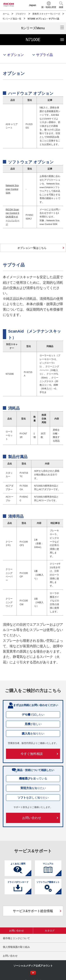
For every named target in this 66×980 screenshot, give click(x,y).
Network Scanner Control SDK (12, 189)
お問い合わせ (32, 818)
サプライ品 (44, 55)
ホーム (6, 14)
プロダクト (21, 14)
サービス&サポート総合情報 (33, 911)
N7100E (46, 38)
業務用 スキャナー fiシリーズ (46, 14)
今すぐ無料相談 (32, 754)
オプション (15, 55)
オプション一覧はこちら (32, 248)
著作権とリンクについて (16, 938)
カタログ (50, 931)
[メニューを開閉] (33, 28)
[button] (61, 5)
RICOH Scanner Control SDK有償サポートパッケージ (12, 217)
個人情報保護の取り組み (16, 947)
